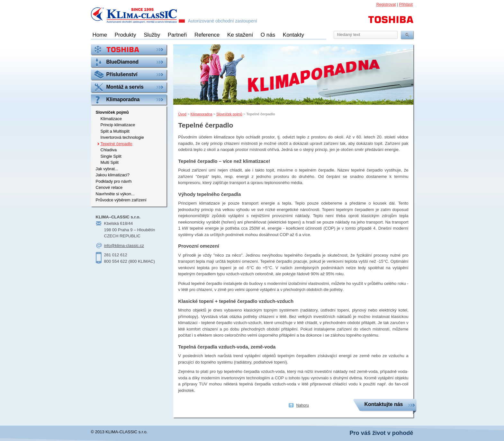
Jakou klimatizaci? (113, 175)
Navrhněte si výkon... (115, 194)
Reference (207, 35)
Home (100, 35)
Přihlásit (406, 4)
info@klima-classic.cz (124, 246)
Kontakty (293, 35)
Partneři (177, 35)
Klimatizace (111, 119)
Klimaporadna (201, 114)
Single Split (111, 156)
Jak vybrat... (107, 169)
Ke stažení (240, 35)
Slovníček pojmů (229, 114)
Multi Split (110, 162)
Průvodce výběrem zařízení (121, 200)
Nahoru (303, 405)
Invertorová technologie (122, 137)
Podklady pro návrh (114, 181)
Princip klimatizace (118, 125)
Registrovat (386, 4)
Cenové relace (109, 187)
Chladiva (109, 150)
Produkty (125, 35)
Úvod (182, 114)
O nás (268, 35)
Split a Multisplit (115, 131)
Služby (152, 35)
